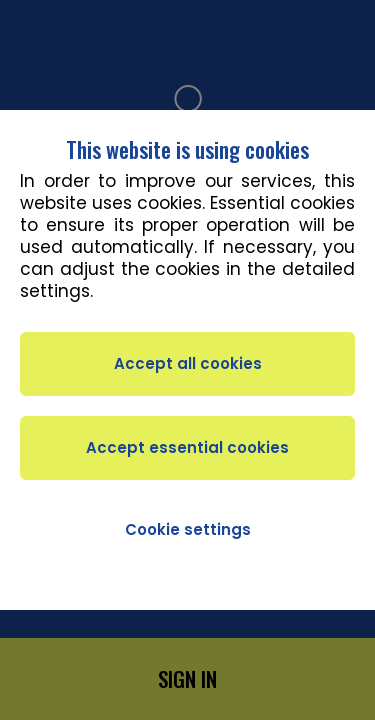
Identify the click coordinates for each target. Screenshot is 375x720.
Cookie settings (188, 529)
